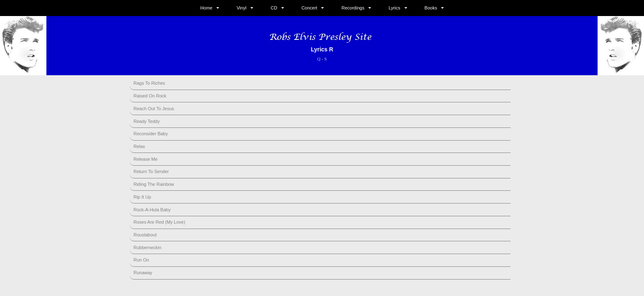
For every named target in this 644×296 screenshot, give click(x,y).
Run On (141, 260)
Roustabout (145, 235)
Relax (139, 146)
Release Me (146, 159)
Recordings (353, 8)
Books (431, 8)
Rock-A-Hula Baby (152, 210)
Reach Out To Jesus (154, 109)
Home (206, 8)
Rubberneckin (147, 247)
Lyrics (394, 8)
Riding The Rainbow (154, 184)
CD (274, 8)
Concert (309, 8)
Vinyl (241, 8)
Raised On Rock (150, 96)
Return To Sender (151, 171)
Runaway (143, 273)
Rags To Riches (149, 83)
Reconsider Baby (151, 134)
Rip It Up (142, 197)
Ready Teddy (147, 121)
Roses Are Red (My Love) (159, 222)
